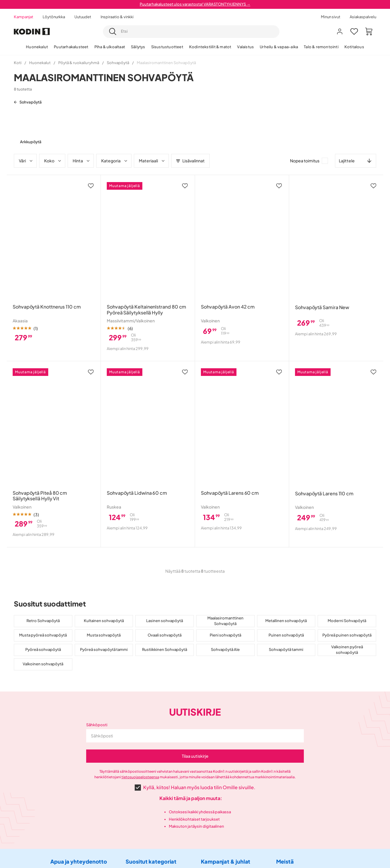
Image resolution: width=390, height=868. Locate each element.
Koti (18, 63)
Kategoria (115, 161)
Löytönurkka (54, 17)
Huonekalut (37, 47)
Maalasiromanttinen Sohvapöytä (225, 621)
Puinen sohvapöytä (286, 635)
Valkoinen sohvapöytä (43, 664)
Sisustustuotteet (167, 47)
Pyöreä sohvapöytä (43, 649)
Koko (53, 161)
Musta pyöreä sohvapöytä (43, 635)
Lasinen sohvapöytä (165, 621)
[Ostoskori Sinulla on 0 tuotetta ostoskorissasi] (369, 31)
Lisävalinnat (190, 161)
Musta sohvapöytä (104, 635)
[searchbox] (198, 31)
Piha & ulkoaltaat (110, 47)
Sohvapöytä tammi (286, 649)
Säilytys (138, 47)
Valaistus (245, 47)
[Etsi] (113, 31)
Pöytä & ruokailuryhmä (79, 63)
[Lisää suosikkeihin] (91, 186)
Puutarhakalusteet (71, 47)
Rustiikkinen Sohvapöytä (165, 649)
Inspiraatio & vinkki (117, 17)
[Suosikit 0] (354, 31)
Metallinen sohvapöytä (286, 621)
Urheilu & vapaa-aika (279, 47)
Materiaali (152, 161)
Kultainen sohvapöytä (104, 621)
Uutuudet (83, 17)
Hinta (81, 161)
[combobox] (191, 32)
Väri (26, 161)
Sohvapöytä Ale (225, 649)
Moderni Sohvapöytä (347, 621)
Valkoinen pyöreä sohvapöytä (347, 650)
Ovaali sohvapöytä (165, 635)
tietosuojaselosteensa (140, 777)
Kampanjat (24, 17)
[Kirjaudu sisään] (340, 31)
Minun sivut (331, 17)
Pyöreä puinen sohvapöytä (347, 635)
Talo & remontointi (321, 47)
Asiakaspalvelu (363, 17)
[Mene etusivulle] (32, 32)
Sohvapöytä (118, 63)
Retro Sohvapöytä (43, 621)
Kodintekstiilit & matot (210, 47)
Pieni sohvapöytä (225, 635)
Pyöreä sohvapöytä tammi (104, 649)
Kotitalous (354, 47)
